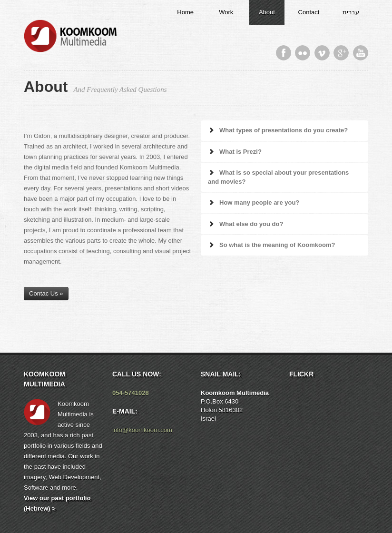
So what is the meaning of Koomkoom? (271, 245)
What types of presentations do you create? (278, 130)
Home (185, 12)
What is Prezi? (235, 152)
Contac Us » (46, 293)
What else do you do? (245, 224)
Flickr (303, 53)
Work (226, 12)
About (267, 12)
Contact (309, 12)
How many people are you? (254, 202)
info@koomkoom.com (142, 430)
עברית (351, 12)
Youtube (361, 53)
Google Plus (341, 53)
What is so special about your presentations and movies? (278, 177)
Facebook (284, 53)
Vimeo (322, 53)
